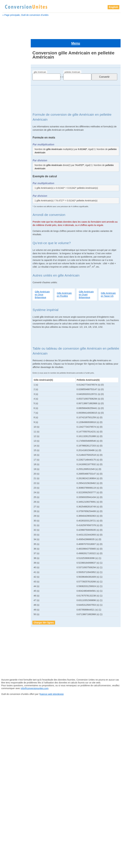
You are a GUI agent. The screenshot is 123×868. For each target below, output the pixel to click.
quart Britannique (13, 509)
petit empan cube (14, 465)
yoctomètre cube (13, 545)
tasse (8, 525)
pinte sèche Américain (16, 493)
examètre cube (12, 184)
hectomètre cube (13, 369)
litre (7, 385)
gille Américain (40, 61)
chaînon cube (11, 136)
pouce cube (11, 501)
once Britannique (13, 437)
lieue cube (10, 381)
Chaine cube (11, 132)
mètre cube (10, 401)
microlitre (9, 405)
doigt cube (10, 168)
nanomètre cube (13, 429)
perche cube (11, 453)
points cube (11, 497)
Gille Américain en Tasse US (108, 284)
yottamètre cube (13, 553)
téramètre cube (13, 533)
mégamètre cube (13, 397)
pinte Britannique (13, 489)
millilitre (8, 417)
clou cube (9, 140)
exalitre (8, 180)
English (114, 7)
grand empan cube (15, 361)
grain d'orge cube (14, 353)
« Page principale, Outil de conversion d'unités (25, 15)
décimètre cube (12, 164)
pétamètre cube (13, 461)
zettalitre (9, 565)
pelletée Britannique (15, 449)
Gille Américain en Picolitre (64, 284)
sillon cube (10, 517)
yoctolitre (9, 541)
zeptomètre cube (13, 561)
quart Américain (13, 505)
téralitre (9, 529)
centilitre (9, 124)
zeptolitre (9, 557)
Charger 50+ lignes (44, 612)
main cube (10, 389)
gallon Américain (13, 196)
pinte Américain (12, 485)
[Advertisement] (62, 26)
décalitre (9, 152)
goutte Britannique (14, 349)
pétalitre (9, 457)
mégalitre (9, 393)
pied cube (10, 481)
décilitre (8, 160)
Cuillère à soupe (13, 144)
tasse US (9, 521)
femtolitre (9, 188)
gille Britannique (13, 345)
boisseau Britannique (15, 120)
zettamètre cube (13, 569)
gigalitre (8, 208)
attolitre (8, 90)
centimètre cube (13, 128)
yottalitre (9, 549)
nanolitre (9, 425)
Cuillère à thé (11, 148)
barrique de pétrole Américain (14, 111)
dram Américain (12, 176)
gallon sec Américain (15, 204)
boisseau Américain (14, 116)
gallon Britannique (13, 200)
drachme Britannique (15, 172)
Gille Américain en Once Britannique (42, 284)
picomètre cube (13, 477)
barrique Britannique (14, 98)
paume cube (11, 441)
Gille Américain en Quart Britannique (86, 284)
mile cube (10, 413)
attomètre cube (12, 94)
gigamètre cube (12, 212)
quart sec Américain (15, 513)
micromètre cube (13, 409)
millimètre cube (12, 421)
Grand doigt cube (14, 357)
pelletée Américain (72, 61)
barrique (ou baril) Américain (14, 104)
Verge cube (11, 537)
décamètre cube (13, 156)
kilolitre (8, 373)
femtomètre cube (13, 192)
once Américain (13, 433)
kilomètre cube (12, 377)
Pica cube (10, 469)
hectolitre (9, 365)
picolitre (9, 473)
